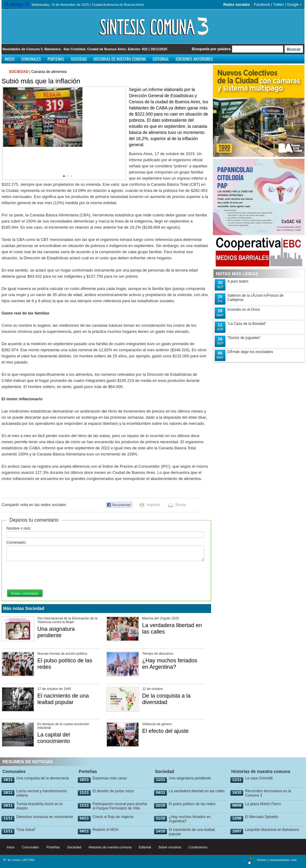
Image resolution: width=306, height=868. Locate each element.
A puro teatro (238, 281)
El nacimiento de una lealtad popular (63, 699)
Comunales (31, 59)
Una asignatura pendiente (56, 632)
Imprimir (153, 505)
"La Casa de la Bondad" (247, 324)
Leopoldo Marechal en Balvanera (272, 830)
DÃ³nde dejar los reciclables (250, 352)
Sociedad (79, 59)
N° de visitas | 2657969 (19, 860)
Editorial (161, 59)
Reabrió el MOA (106, 830)
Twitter (278, 5)
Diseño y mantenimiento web (277, 860)
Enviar (181, 505)
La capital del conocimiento (54, 738)
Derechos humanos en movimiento (45, 817)
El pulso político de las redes (192, 804)
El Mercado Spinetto (262, 817)
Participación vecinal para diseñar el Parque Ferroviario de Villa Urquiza (120, 808)
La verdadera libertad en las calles (197, 791)
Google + (294, 5)
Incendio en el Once (244, 310)
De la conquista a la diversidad (166, 699)
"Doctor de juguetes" (244, 338)
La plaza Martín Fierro (263, 804)
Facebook (262, 5)
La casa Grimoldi (259, 778)
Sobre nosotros (170, 847)
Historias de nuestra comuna (120, 59)
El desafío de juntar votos (113, 791)
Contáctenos (198, 847)
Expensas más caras (110, 778)
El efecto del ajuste (165, 731)
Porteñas (56, 59)
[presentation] (53, 576)
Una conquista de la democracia (42, 778)
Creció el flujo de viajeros (113, 817)
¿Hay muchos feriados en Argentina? (170, 664)
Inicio (10, 59)
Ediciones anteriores (194, 59)
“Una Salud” (26, 830)
